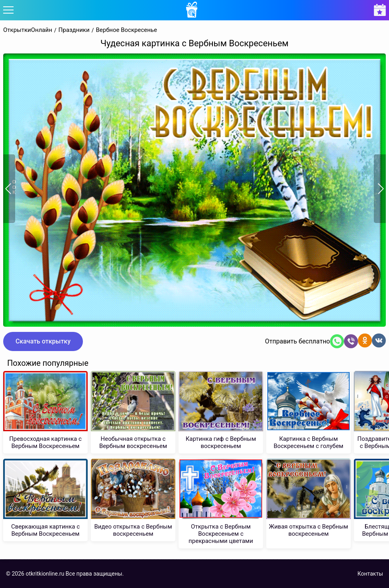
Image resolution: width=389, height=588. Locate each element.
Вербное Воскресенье (126, 30)
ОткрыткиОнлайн (28, 30)
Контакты (370, 574)
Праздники (74, 30)
